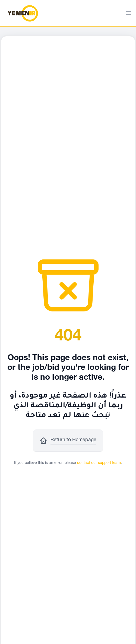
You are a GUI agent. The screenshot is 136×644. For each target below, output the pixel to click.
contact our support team (99, 463)
